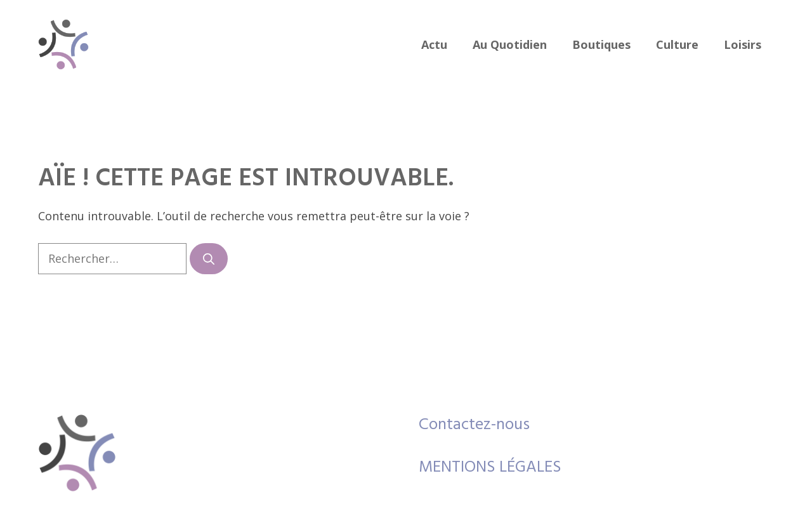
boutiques (601, 44)
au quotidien (510, 44)
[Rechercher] (209, 259)
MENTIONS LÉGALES (490, 468)
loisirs (743, 44)
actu (434, 44)
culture (677, 44)
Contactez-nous (474, 425)
